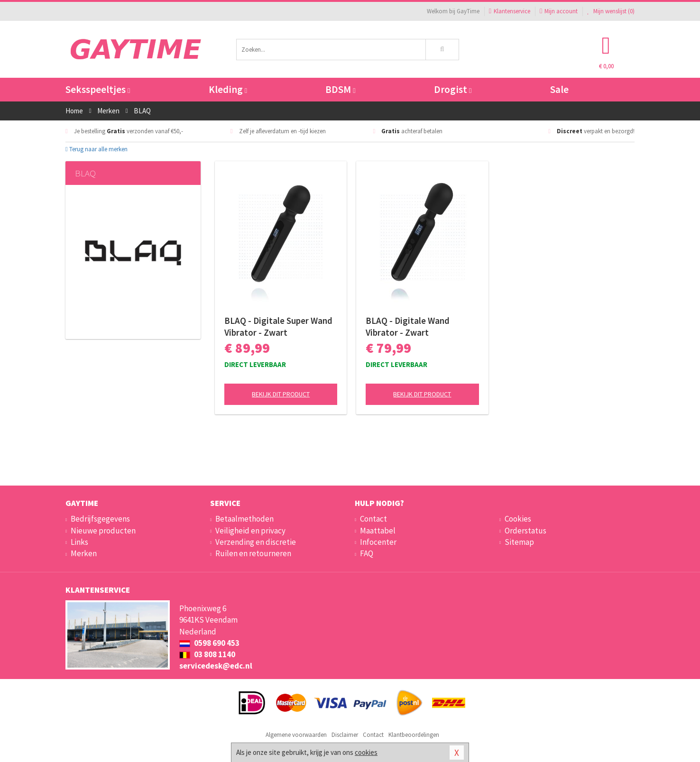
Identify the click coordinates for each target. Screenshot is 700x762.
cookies (366, 752)
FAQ (367, 553)
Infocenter (378, 542)
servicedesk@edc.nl (216, 666)
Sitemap (519, 542)
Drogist (453, 89)
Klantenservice (510, 11)
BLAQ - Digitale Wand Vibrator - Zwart (408, 326)
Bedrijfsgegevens (100, 519)
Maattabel (378, 531)
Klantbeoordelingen (414, 735)
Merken (84, 553)
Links (79, 542)
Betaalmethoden (244, 519)
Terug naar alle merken (97, 149)
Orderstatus (525, 531)
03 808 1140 (207, 654)
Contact (373, 519)
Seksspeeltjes (98, 89)
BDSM (340, 89)
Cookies (518, 519)
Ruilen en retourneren (253, 553)
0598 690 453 (209, 643)
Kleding (228, 89)
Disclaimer (345, 735)
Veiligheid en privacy (250, 531)
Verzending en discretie (256, 542)
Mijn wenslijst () (611, 11)
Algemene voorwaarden (296, 735)
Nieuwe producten (103, 531)
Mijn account (559, 11)
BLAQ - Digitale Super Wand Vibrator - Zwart (278, 326)
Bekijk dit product (281, 394)
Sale (559, 89)
